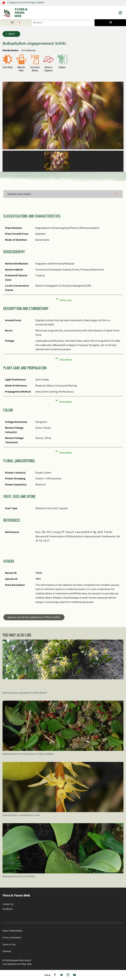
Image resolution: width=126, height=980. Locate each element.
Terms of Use (9, 944)
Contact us (8, 904)
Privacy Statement (12, 937)
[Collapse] (63, 299)
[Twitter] (61, 975)
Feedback (8, 909)
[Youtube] (75, 975)
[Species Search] (110, 22)
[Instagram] (68, 975)
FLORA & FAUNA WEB (21, 13)
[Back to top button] (121, 889)
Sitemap (7, 951)
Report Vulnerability (12, 931)
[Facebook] (55, 975)
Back (12, 34)
